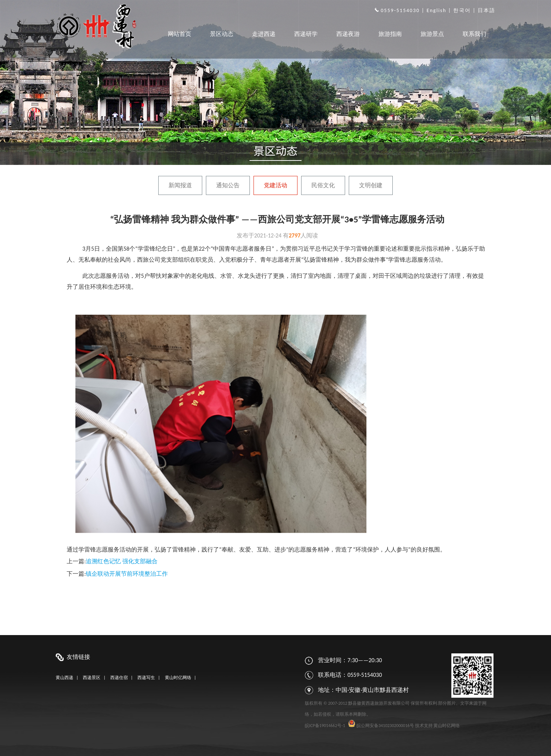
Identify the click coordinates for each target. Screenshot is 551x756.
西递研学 (306, 34)
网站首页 (180, 34)
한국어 (462, 10)
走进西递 (264, 34)
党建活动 (275, 185)
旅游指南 (390, 34)
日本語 (487, 10)
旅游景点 (432, 34)
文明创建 (371, 185)
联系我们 (474, 34)
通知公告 (228, 185)
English (436, 10)
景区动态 (222, 34)
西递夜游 (348, 34)
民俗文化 (323, 185)
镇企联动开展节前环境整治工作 (127, 574)
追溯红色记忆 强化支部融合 (122, 561)
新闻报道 (180, 185)
